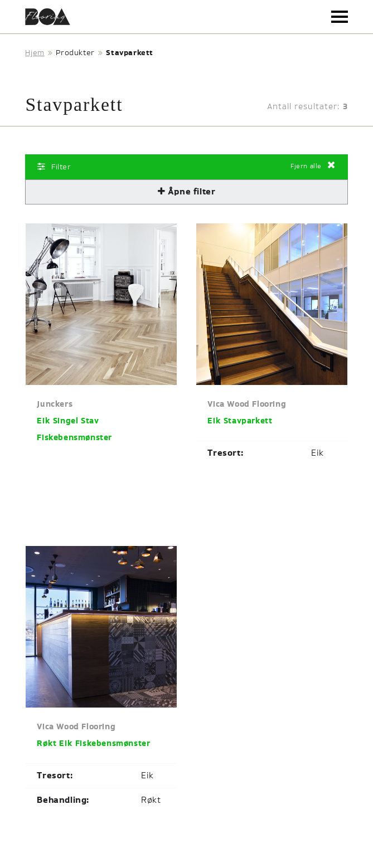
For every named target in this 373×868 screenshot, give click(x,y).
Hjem (35, 53)
